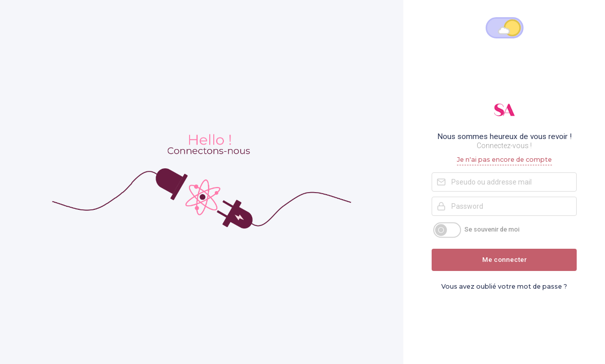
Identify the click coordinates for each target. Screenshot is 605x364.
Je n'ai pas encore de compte (504, 160)
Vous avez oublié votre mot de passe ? (504, 286)
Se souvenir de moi (492, 229)
